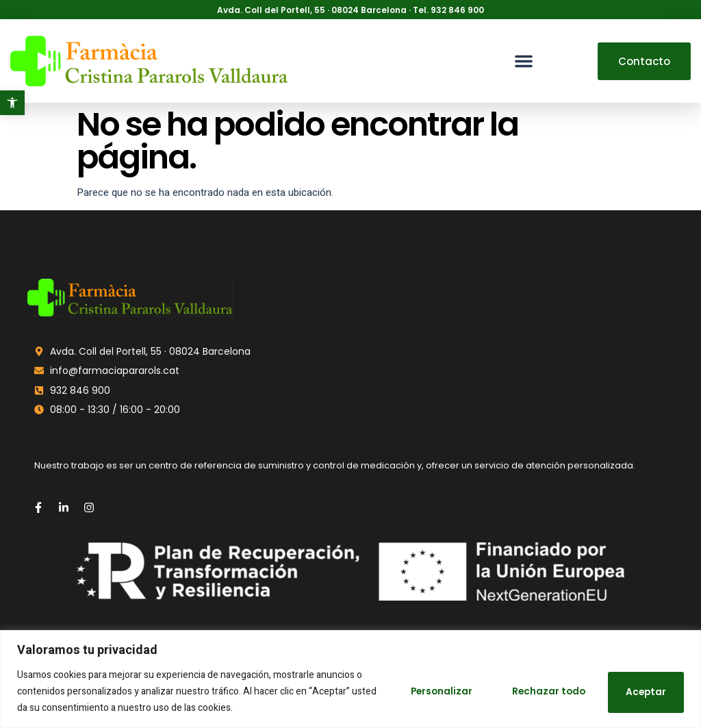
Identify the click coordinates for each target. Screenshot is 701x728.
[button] (12, 103)
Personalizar (421, 692)
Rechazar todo (537, 692)
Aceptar (642, 692)
